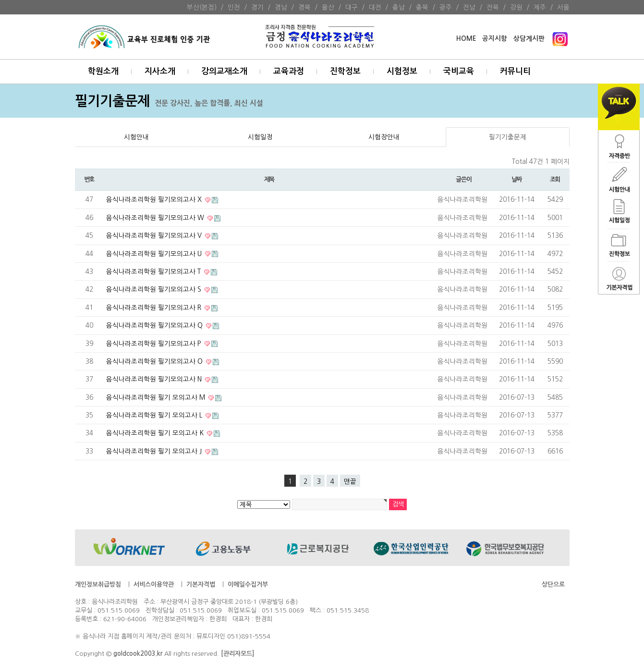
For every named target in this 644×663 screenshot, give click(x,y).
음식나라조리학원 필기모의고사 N (155, 379)
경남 (281, 7)
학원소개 (103, 71)
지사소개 (160, 71)
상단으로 (553, 584)
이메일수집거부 (248, 584)
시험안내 (136, 137)
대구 (352, 7)
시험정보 (402, 71)
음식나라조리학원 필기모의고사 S (155, 289)
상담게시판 (529, 39)
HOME (466, 39)
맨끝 (350, 481)
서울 (563, 7)
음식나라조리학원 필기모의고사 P (155, 344)
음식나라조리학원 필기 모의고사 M (157, 397)
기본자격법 (201, 584)
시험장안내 (384, 137)
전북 (493, 7)
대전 (375, 7)
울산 (328, 7)
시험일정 (260, 137)
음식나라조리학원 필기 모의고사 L (155, 415)
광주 (446, 7)
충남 (399, 7)
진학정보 (345, 71)
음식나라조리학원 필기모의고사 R (155, 307)
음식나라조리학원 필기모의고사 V (155, 235)
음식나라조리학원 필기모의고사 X (155, 199)
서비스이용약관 (154, 584)
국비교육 (459, 71)
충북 (422, 7)
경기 (257, 7)
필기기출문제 (508, 137)
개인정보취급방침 (98, 584)
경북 (304, 7)
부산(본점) (202, 7)
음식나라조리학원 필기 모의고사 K (156, 433)
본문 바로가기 (0, 0)
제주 (540, 7)
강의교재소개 (224, 71)
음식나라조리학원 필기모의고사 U (155, 254)
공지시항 (495, 39)
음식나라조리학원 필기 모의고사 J (155, 451)
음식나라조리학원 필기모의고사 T (154, 271)
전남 (469, 7)
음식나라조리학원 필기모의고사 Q (155, 325)
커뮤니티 (515, 71)
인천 (234, 7)
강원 (516, 7)
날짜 (516, 179)
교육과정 (289, 71)
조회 (555, 179)
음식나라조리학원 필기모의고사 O (155, 361)
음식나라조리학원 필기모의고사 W (156, 218)
